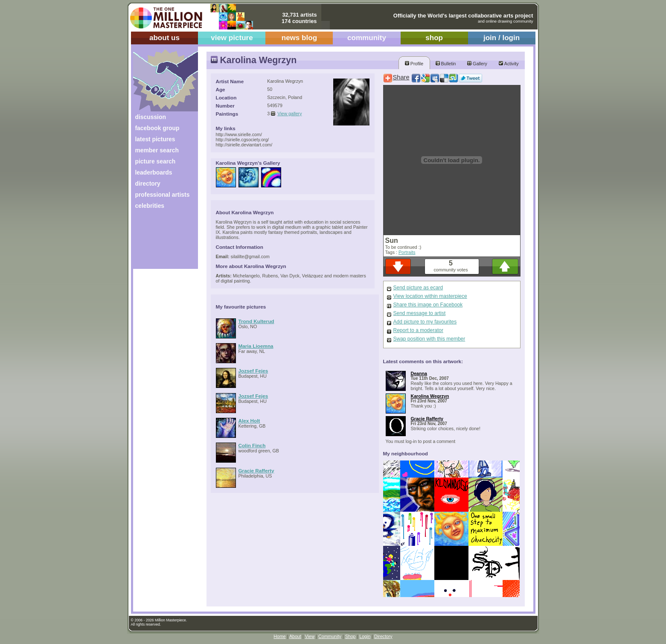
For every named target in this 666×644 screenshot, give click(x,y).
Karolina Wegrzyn (430, 396)
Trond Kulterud (256, 321)
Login (365, 636)
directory (148, 184)
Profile (414, 64)
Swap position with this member (429, 339)
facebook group (157, 128)
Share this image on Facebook (428, 305)
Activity (509, 64)
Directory (383, 636)
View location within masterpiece (430, 296)
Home (279, 636)
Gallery (477, 64)
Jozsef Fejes (253, 371)
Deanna (419, 373)
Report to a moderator (418, 330)
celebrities (150, 206)
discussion (151, 117)
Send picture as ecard (418, 288)
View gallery (289, 114)
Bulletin (446, 64)
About (295, 636)
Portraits (407, 252)
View (310, 636)
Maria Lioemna (256, 346)
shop (434, 38)
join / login (502, 38)
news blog (299, 38)
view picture (232, 38)
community (367, 38)
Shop (350, 636)
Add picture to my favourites (425, 322)
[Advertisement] (160, 242)
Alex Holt (249, 421)
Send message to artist (420, 313)
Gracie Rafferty (256, 471)
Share (401, 77)
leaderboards (154, 172)
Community (330, 636)
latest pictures (155, 139)
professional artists (163, 195)
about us (164, 38)
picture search (156, 161)
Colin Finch (252, 445)
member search (157, 150)
